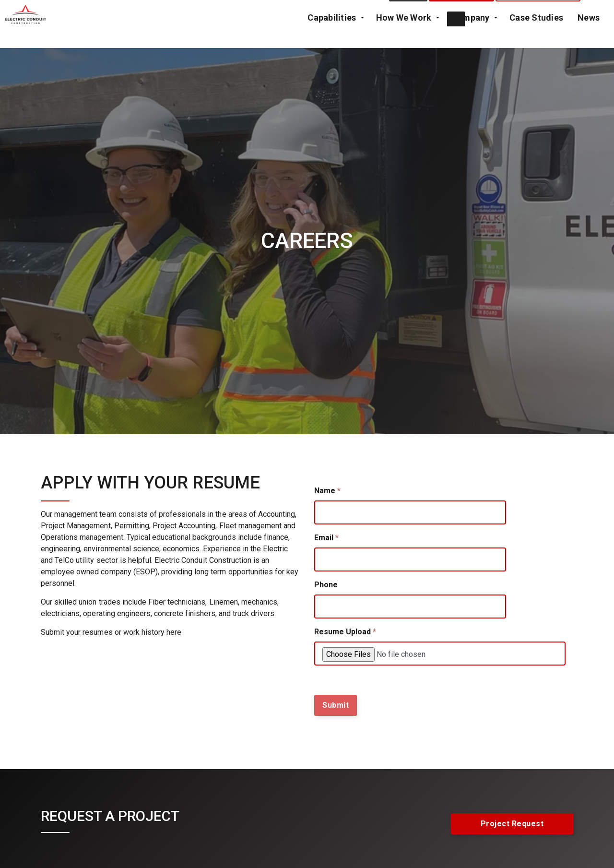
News (589, 36)
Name (327, 491)
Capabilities (341, 36)
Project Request (462, 12)
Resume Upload (345, 632)
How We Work (410, 36)
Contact (408, 12)
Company (473, 36)
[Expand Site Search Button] (597, 12)
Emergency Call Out (538, 12)
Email (326, 538)
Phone (326, 585)
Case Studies (536, 36)
